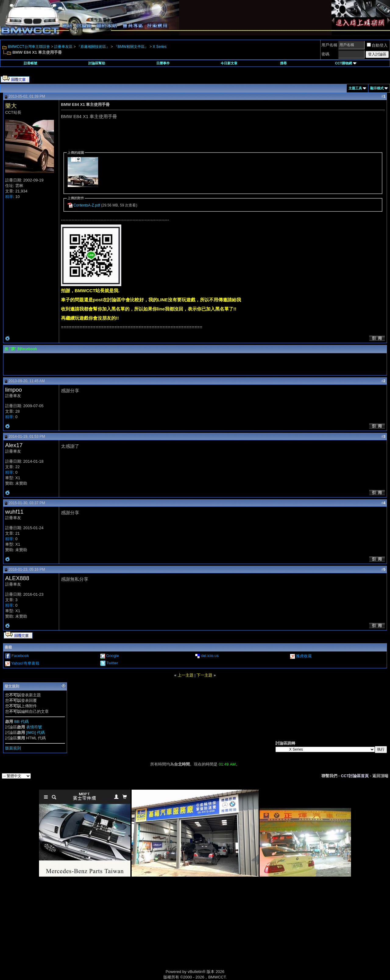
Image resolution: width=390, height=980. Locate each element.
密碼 (325, 54)
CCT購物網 (346, 63)
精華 (9, 197)
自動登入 (377, 45)
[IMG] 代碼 (35, 732)
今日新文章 (229, 63)
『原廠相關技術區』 (93, 47)
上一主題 (186, 675)
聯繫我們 (329, 776)
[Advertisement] (143, 930)
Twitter (112, 663)
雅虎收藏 (304, 656)
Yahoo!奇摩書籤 (25, 663)
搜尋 (283, 63)
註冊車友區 (63, 47)
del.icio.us (210, 656)
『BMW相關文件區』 (131, 47)
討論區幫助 (97, 63)
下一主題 (204, 675)
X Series (160, 47)
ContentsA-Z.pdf (87, 205)
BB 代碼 (21, 722)
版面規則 (13, 748)
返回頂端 (380, 776)
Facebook (20, 656)
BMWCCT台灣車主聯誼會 (29, 47)
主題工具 (355, 88)
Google (112, 656)
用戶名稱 (329, 45)
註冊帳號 (30, 63)
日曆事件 (163, 63)
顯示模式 (377, 88)
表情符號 (34, 727)
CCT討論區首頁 (355, 776)
